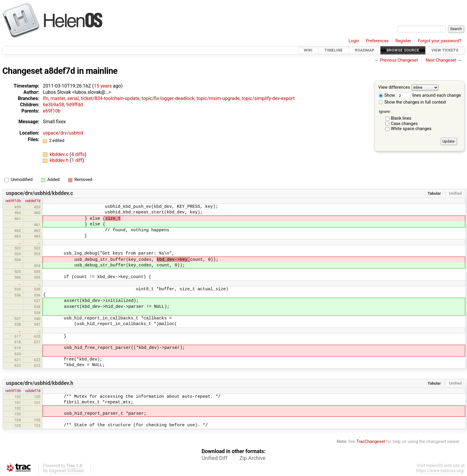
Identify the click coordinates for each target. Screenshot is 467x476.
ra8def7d (33, 201)
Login (354, 41)
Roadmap (365, 50)
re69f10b (13, 201)
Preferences (377, 41)
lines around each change (429, 95)
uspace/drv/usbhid (63, 133)
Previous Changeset (399, 60)
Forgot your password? (440, 41)
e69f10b (52, 111)
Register (403, 41)
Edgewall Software (67, 471)
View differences (394, 88)
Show (387, 95)
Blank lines (401, 118)
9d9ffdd (74, 105)
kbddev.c (60, 154)
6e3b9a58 (53, 105)
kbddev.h (60, 160)
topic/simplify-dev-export (268, 98)
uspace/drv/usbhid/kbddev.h (40, 383)
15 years (103, 86)
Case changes (404, 124)
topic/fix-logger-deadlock (168, 98)
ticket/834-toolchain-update (110, 98)
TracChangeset (371, 442)
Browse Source (403, 50)
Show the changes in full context (412, 102)
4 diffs (78, 154)
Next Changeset (441, 60)
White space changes (411, 129)
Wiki (308, 50)
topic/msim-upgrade (218, 98)
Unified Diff (215, 458)
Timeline (334, 50)
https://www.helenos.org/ (440, 471)
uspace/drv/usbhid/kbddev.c (39, 193)
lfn (46, 98)
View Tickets (445, 50)
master (58, 98)
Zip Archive (252, 458)
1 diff (77, 160)
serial (73, 98)
